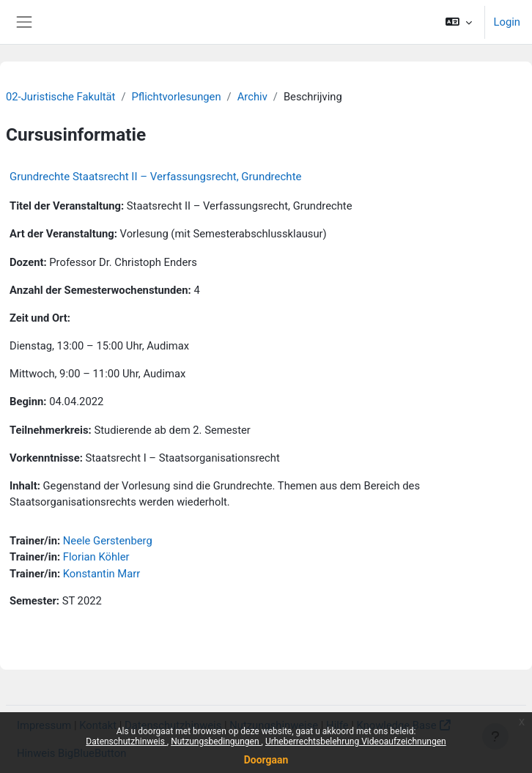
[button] (458, 22)
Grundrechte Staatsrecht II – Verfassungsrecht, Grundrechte (156, 177)
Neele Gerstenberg (108, 541)
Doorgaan (266, 760)
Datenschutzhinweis (126, 741)
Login (507, 22)
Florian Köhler (96, 557)
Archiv (252, 97)
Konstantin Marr (101, 574)
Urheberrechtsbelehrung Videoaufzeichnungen (356, 741)
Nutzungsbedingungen (216, 741)
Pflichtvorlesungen (177, 97)
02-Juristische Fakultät (60, 97)
